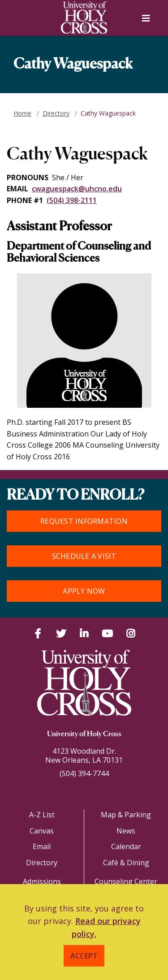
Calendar (126, 846)
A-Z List (42, 815)
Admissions (42, 881)
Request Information (84, 521)
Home (22, 113)
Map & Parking (126, 815)
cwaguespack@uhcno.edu (77, 189)
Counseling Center (126, 881)
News (126, 831)
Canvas (42, 831)
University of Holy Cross (84, 734)
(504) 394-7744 (84, 773)
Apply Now (84, 591)
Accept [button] (84, 956)
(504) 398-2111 (72, 200)
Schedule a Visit (84, 556)
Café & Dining (126, 863)
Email (42, 846)
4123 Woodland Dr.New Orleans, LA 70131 (84, 756)
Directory (56, 113)
